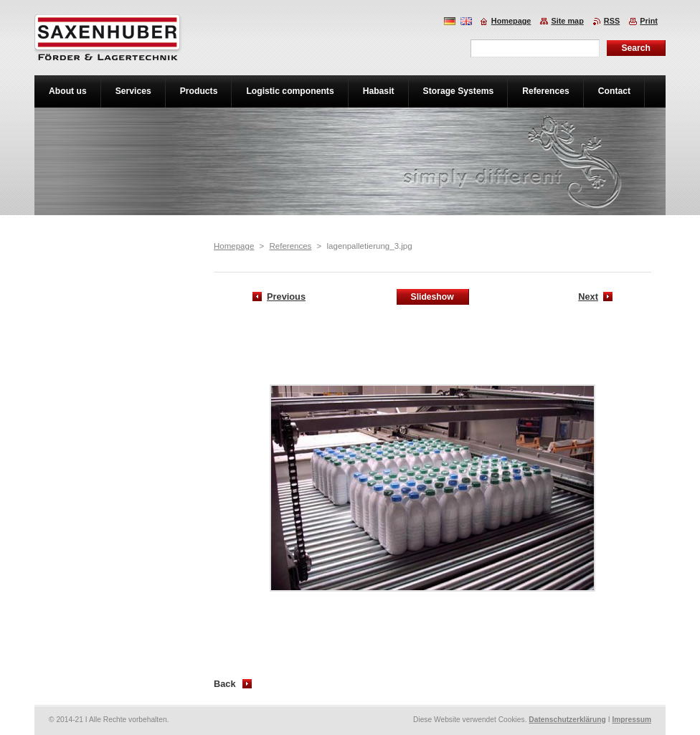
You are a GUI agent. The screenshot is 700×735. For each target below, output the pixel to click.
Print (649, 21)
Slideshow (432, 297)
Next (588, 297)
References (290, 246)
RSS (612, 21)
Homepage (234, 246)
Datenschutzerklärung (567, 720)
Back (225, 684)
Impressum (632, 720)
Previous (286, 297)
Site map (567, 21)
